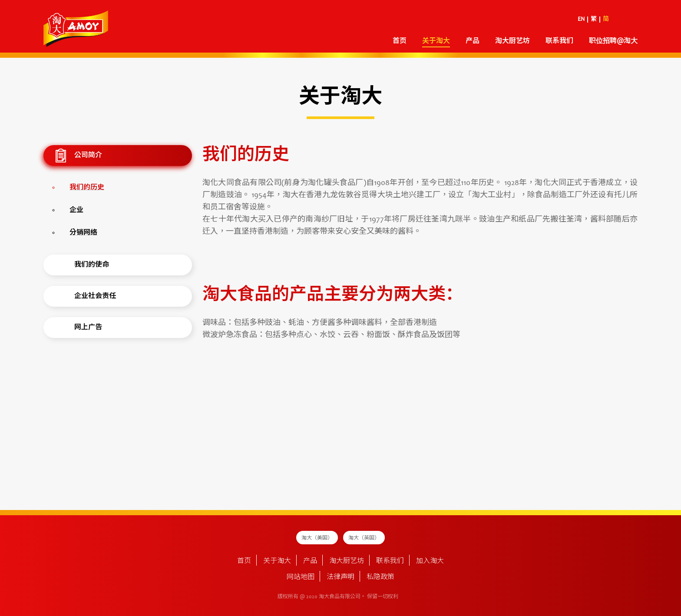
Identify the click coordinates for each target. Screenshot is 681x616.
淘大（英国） (364, 538)
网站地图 (301, 577)
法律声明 (340, 577)
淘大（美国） (317, 538)
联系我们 (559, 41)
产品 (473, 41)
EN (581, 20)
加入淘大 (430, 561)
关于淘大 (436, 41)
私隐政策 (380, 577)
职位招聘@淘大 (613, 41)
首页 (400, 41)
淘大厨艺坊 (512, 41)
